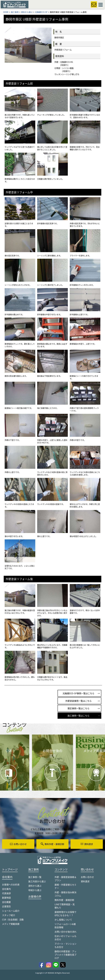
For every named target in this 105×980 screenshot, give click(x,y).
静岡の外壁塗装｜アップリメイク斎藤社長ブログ (65, 955)
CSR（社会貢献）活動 (13, 919)
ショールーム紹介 (11, 911)
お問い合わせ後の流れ (65, 932)
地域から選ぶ (35, 890)
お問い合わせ (87, 877)
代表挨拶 (6, 893)
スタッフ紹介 (9, 915)
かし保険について (63, 920)
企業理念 (6, 906)
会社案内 (6, 889)
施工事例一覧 (35, 877)
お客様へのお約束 (11, 884)
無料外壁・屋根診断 (64, 900)
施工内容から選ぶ (37, 881)
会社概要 (6, 902)
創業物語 (6, 898)
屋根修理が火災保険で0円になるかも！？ (65, 914)
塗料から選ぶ (35, 886)
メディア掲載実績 (11, 924)
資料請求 (85, 881)
